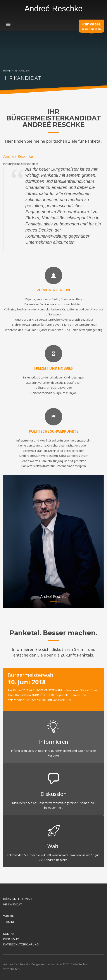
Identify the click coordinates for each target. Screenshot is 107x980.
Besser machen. (91, 27)
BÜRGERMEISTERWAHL (18, 899)
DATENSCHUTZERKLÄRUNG (21, 944)
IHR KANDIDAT (12, 904)
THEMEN (9, 916)
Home (7, 71)
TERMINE (9, 922)
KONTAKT (9, 934)
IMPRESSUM (11, 939)
